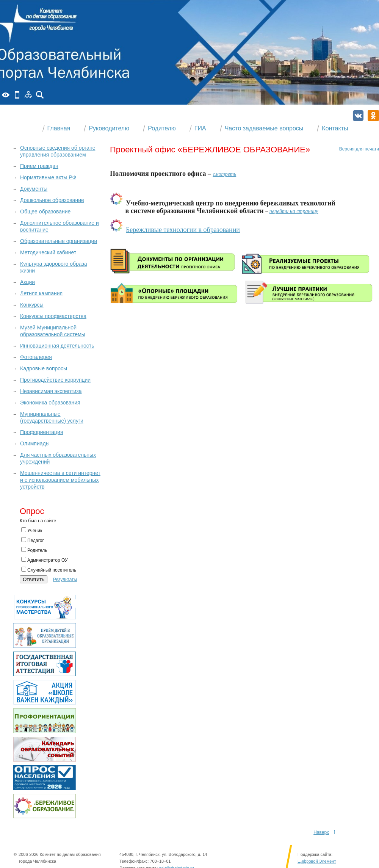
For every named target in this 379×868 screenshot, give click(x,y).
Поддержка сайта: (315, 854)
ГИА (200, 128)
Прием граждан (39, 166)
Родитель (34, 550)
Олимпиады (35, 443)
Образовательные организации (59, 241)
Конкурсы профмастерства (53, 316)
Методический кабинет (48, 252)
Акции (27, 282)
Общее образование (45, 212)
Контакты (335, 128)
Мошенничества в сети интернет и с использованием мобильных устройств (60, 480)
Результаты (65, 580)
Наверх (321, 832)
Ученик (32, 530)
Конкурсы (32, 305)
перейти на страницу (294, 211)
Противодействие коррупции (55, 380)
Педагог (33, 540)
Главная (59, 128)
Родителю (162, 128)
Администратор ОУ (45, 560)
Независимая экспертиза (51, 391)
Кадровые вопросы (44, 368)
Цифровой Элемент (317, 861)
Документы (34, 189)
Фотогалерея (36, 357)
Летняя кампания (41, 293)
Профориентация (42, 432)
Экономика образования (50, 403)
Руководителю (109, 128)
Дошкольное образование (52, 200)
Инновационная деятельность (57, 346)
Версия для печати (359, 149)
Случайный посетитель (49, 570)
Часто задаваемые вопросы (264, 128)
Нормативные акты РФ (48, 177)
